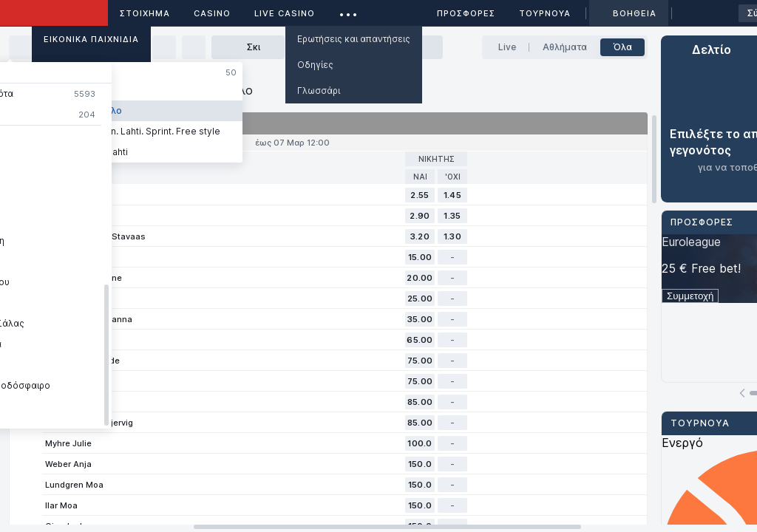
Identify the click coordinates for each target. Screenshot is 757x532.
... (349, 11)
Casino (212, 13)
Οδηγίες (315, 65)
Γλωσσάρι (319, 91)
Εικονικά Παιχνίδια (91, 39)
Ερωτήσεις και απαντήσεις (354, 39)
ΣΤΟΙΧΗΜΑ (145, 13)
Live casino (285, 13)
